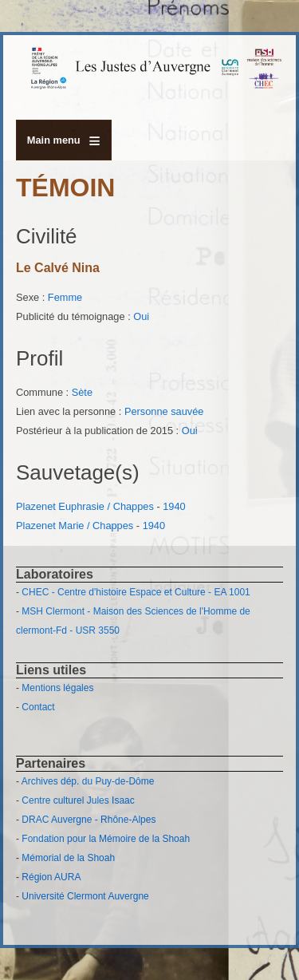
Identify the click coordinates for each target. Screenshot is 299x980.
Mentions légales (57, 688)
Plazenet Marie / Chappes (75, 526)
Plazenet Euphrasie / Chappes (85, 506)
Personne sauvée (164, 411)
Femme (65, 297)
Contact (38, 707)
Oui (141, 316)
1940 (174, 506)
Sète (82, 392)
